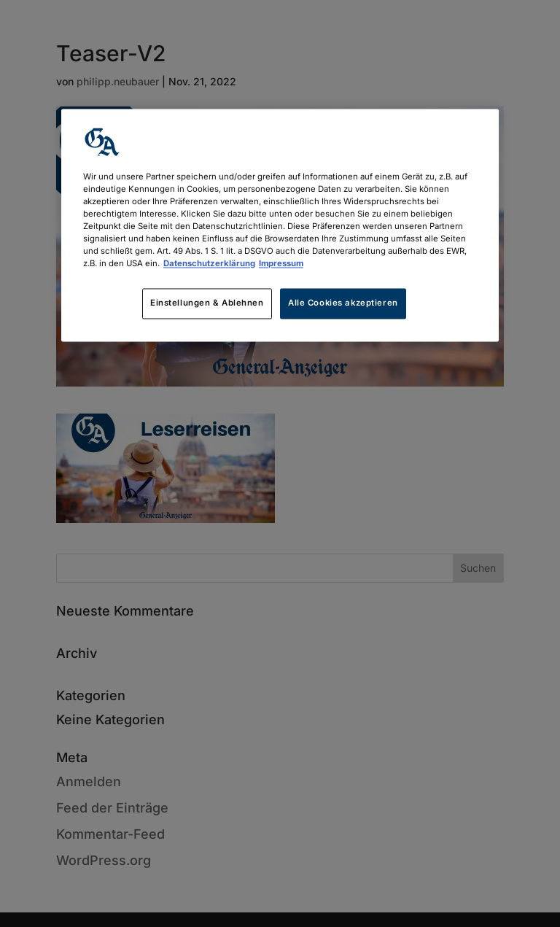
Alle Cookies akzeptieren (343, 303)
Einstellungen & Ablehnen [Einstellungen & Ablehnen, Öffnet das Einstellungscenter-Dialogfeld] (207, 303)
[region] (280, 225)
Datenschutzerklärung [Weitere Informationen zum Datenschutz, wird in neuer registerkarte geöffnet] (209, 264)
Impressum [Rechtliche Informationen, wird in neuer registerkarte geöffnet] (281, 264)
